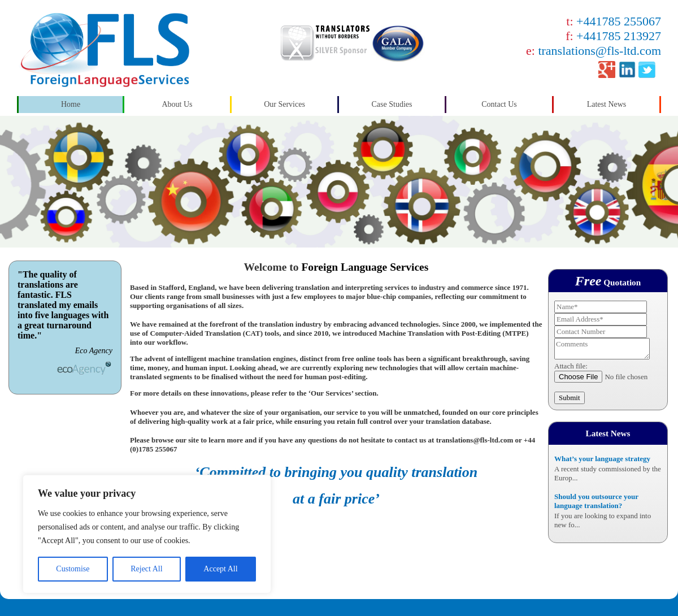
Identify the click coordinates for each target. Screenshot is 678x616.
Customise (73, 569)
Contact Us (499, 104)
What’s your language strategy (602, 459)
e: (594, 51)
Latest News (607, 104)
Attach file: (571, 366)
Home (71, 104)
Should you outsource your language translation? (596, 501)
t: (614, 21)
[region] (147, 534)
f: (613, 36)
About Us (177, 104)
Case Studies (392, 104)
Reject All (146, 569)
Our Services (284, 104)
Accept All (220, 569)
